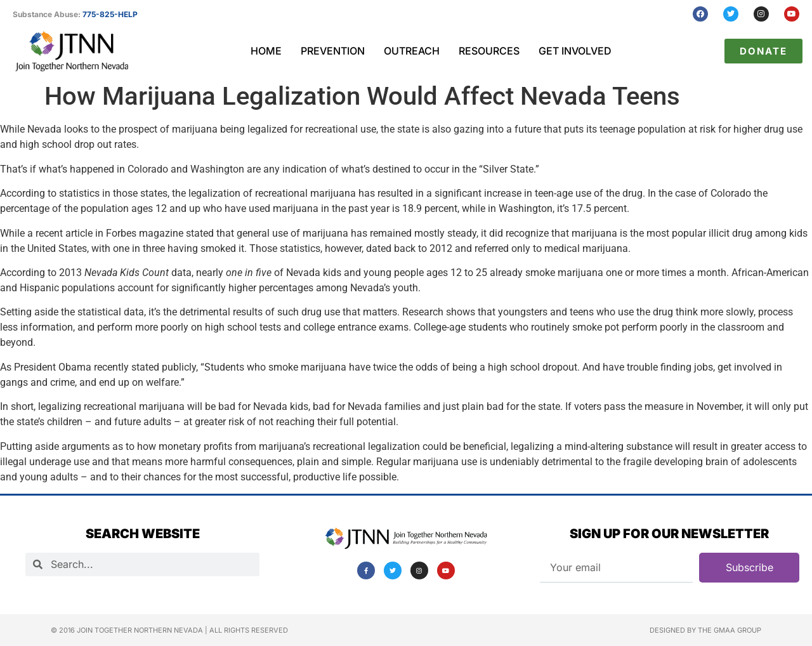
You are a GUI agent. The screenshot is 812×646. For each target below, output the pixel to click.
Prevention (333, 51)
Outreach (412, 51)
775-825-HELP (110, 14)
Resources (489, 51)
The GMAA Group (730, 630)
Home (266, 51)
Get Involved (575, 51)
